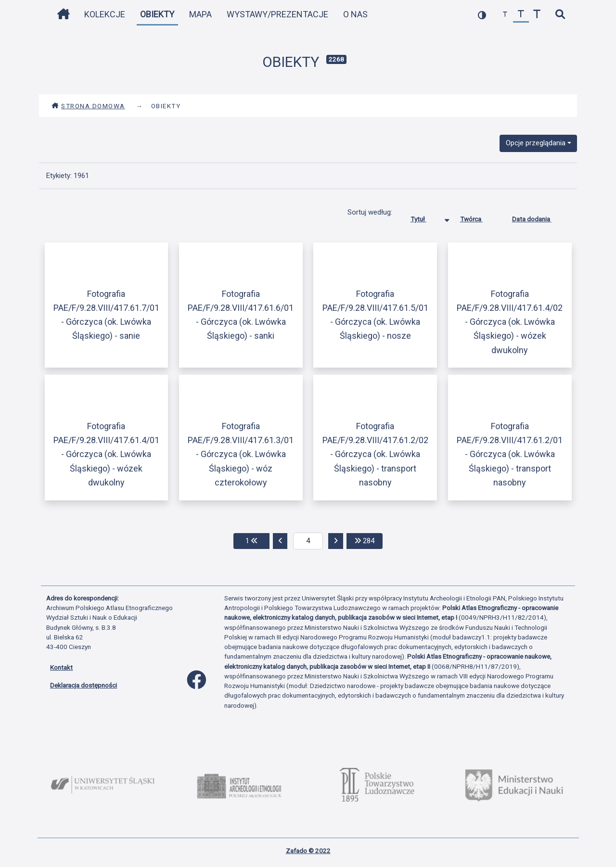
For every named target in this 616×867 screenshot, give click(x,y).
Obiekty (157, 14)
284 (369, 540)
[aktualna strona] (308, 541)
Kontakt (61, 667)
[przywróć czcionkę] (521, 15)
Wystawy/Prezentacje (277, 14)
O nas (355, 14)
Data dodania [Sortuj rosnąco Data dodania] (539, 217)
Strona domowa (88, 106)
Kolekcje (105, 14)
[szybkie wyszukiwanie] (560, 15)
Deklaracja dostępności (83, 685)
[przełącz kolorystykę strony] (482, 15)
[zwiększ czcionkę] (537, 15)
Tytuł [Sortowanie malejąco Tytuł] (426, 217)
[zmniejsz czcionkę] (505, 15)
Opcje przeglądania (536, 143)
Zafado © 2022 (308, 851)
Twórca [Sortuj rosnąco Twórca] (479, 217)
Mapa (200, 14)
